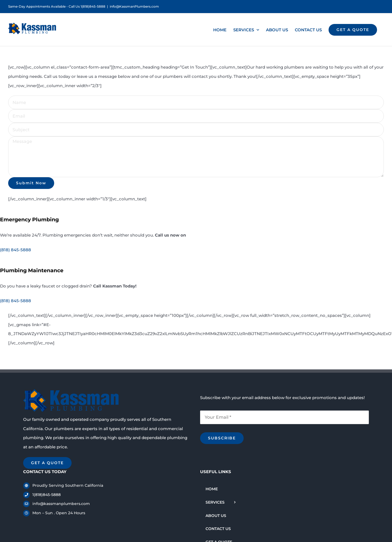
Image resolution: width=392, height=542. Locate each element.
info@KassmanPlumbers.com (134, 6)
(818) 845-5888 (16, 250)
